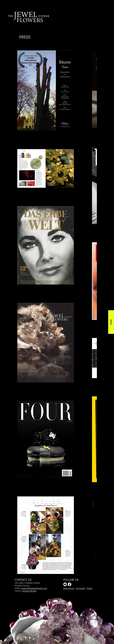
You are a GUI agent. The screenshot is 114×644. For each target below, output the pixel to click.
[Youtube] (65, 584)
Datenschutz (69, 588)
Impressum (80, 588)
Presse (89, 588)
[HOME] (111, 322)
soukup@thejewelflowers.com (34, 588)
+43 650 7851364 (29, 591)
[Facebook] (69, 584)
